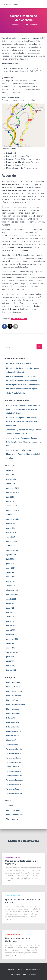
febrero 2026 (11, 479)
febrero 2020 (11, 670)
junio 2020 (10, 657)
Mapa (20, 969)
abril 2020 (10, 661)
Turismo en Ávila (13, 767)
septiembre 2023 (13, 550)
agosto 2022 (11, 599)
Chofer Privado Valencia (16, 393)
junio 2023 (10, 564)
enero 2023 (11, 586)
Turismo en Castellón (14, 789)
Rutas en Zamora (13, 736)
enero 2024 (11, 537)
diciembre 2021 (12, 635)
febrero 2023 (11, 581)
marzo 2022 (11, 621)
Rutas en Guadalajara (14, 731)
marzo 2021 (11, 648)
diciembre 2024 (12, 506)
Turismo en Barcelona (15, 780)
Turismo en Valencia (14, 793)
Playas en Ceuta (12, 700)
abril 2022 (10, 617)
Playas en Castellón (14, 696)
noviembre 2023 (12, 541)
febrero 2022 (11, 626)
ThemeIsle (33, 974)
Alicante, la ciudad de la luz (17, 434)
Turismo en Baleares (14, 776)
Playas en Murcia (13, 709)
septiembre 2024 (13, 519)
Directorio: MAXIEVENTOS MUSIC (19, 364)
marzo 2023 (11, 577)
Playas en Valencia (13, 714)
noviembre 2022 (12, 595)
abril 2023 (10, 572)
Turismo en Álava (13, 745)
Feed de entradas (13, 810)
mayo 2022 (10, 612)
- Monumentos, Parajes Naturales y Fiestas (23, 430)
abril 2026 (10, 470)
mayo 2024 (10, 524)
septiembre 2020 (13, 652)
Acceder (10, 806)
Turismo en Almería (14, 758)
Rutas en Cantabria (19, 319)
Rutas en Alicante (13, 722)
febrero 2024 (11, 533)
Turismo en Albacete (14, 749)
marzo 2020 (11, 666)
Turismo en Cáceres (14, 785)
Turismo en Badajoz (14, 771)
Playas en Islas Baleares (16, 705)
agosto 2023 (11, 555)
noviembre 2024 (12, 510)
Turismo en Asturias (14, 762)
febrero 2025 (11, 501)
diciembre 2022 (12, 590)
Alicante (11, 969)
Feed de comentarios (14, 815)
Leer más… (10, 881)
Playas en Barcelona (14, 691)
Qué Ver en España (33, 969)
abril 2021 (10, 643)
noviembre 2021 (12, 639)
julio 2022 (10, 604)
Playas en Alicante (13, 683)
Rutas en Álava (12, 718)
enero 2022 (11, 630)
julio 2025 (10, 497)
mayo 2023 (10, 568)
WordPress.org (12, 819)
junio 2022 (10, 608)
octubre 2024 (11, 515)
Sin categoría (11, 740)
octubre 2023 (11, 546)
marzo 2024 (11, 528)
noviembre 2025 (12, 488)
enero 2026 (11, 484)
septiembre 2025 (13, 493)
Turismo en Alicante (14, 753)
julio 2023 (10, 559)
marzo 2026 (11, 475)
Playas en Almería (13, 687)
